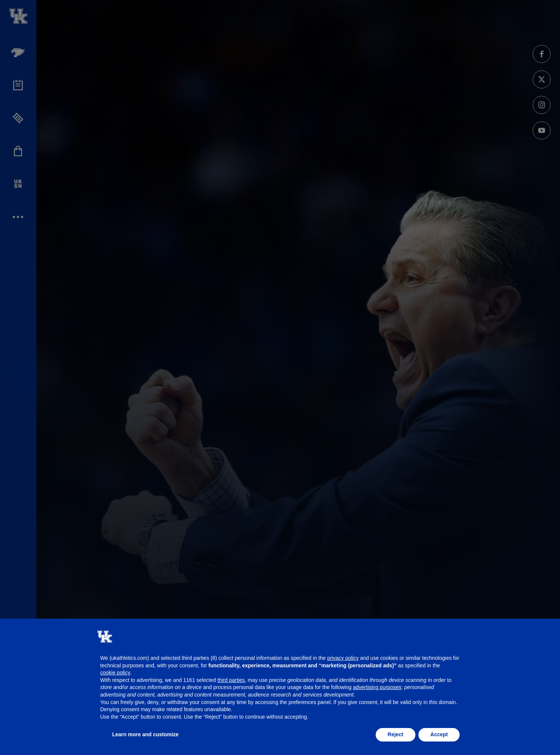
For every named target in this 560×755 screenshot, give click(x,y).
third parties (231, 680)
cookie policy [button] (115, 673)
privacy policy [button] (343, 658)
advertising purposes (377, 687)
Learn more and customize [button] (146, 734)
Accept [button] (439, 734)
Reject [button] (396, 734)
